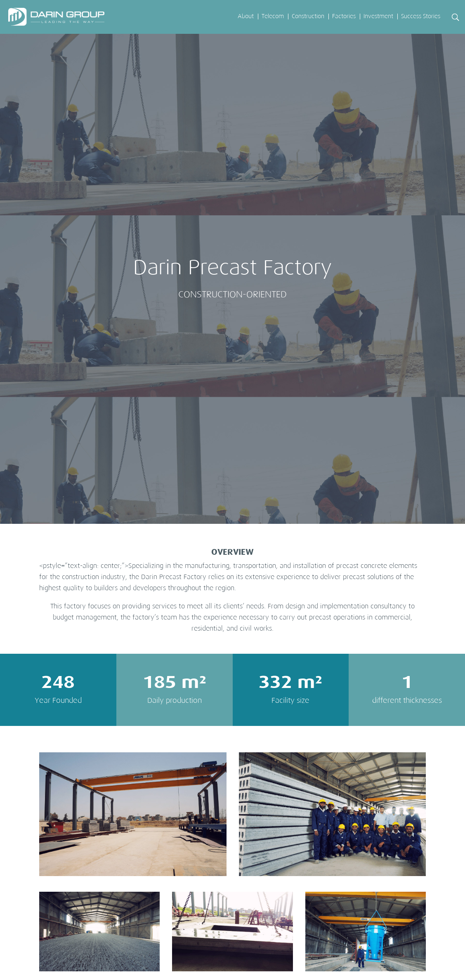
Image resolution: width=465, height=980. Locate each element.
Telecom (273, 16)
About (246, 16)
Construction (308, 16)
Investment (378, 16)
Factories (344, 16)
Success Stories (421, 16)
